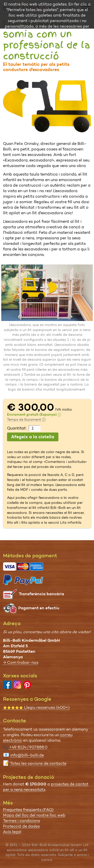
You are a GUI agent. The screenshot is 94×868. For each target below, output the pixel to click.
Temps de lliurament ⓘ (26, 419)
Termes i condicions (22, 821)
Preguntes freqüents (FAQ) (28, 810)
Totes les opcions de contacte (38, 763)
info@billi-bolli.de (27, 755)
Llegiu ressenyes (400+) (36, 707)
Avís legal (12, 832)
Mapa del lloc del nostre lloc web (34, 815)
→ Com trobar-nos (21, 662)
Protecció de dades (21, 826)
